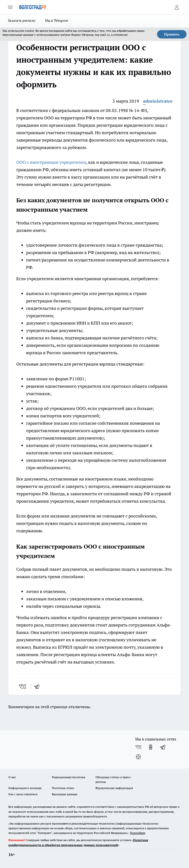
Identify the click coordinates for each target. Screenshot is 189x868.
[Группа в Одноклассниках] (151, 747)
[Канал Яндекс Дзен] (138, 757)
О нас (12, 777)
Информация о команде (25, 788)
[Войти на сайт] (177, 7)
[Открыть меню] (10, 7)
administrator (158, 101)
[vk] (23, 686)
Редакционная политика (69, 777)
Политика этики (63, 788)
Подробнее (138, 833)
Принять (172, 34)
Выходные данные (65, 794)
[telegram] (38, 686)
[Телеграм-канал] (163, 747)
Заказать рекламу (22, 20)
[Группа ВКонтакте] (138, 747)
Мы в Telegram (56, 20)
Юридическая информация (114, 788)
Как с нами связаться (23, 794)
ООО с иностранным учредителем (51, 162)
